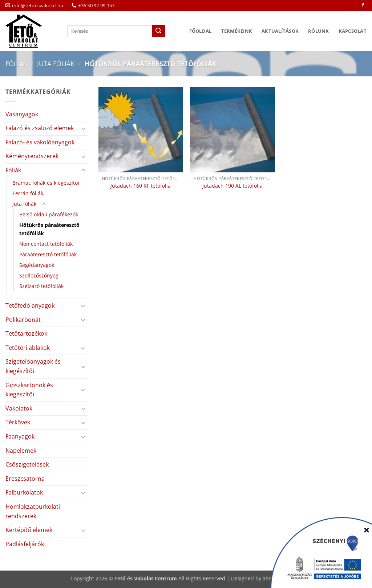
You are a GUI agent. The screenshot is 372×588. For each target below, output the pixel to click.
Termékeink (237, 31)
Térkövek (18, 422)
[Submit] (158, 31)
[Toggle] (83, 128)
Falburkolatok (24, 492)
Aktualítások (280, 31)
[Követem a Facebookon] (363, 5)
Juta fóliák (56, 63)
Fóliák (16, 63)
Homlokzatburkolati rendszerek (33, 511)
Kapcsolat (353, 31)
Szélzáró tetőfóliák (41, 286)
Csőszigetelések (27, 464)
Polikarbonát (23, 320)
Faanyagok (20, 436)
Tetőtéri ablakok (28, 348)
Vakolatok (19, 408)
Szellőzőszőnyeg (39, 275)
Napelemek (21, 451)
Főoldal (201, 31)
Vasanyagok (22, 114)
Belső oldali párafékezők (49, 214)
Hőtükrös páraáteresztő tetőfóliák (49, 229)
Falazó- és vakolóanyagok (40, 142)
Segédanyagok (37, 265)
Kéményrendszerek (32, 156)
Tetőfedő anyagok (30, 305)
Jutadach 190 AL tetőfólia (232, 186)
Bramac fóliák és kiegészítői (46, 183)
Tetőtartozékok (26, 333)
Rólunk (319, 31)
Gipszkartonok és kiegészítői (29, 390)
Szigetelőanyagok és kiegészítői (33, 366)
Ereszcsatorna (25, 479)
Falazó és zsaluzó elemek (40, 128)
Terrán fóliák (28, 193)
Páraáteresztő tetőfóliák (48, 254)
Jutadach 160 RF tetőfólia (141, 186)
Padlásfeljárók (25, 544)
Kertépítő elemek (29, 530)
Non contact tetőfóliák (46, 244)
